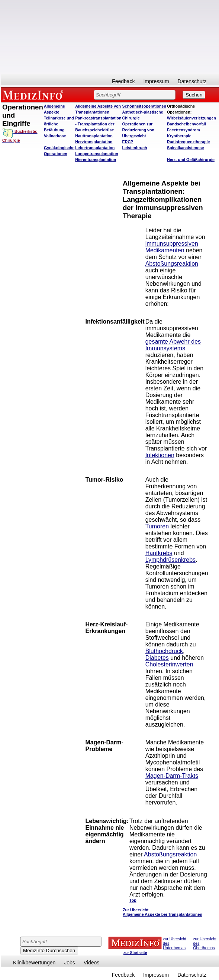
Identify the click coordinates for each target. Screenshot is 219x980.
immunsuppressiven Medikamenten (172, 247)
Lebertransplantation (95, 148)
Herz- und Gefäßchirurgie (191, 160)
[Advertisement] (109, 37)
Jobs (70, 963)
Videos (92, 963)
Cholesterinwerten (169, 664)
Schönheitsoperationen (144, 106)
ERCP (128, 142)
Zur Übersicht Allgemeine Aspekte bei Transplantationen (162, 912)
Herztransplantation (94, 142)
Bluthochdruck (164, 651)
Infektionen (160, 455)
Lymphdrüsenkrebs (170, 560)
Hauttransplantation (94, 136)
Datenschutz (192, 81)
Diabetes (157, 658)
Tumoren (157, 526)
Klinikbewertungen (34, 963)
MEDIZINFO (34, 95)
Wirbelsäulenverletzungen (191, 118)
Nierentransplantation (96, 160)
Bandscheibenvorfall (186, 124)
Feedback (123, 81)
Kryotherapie (179, 136)
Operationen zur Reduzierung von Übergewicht (138, 130)
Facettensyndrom (183, 130)
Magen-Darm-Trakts (172, 776)
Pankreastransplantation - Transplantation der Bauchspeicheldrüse (98, 124)
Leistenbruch (135, 148)
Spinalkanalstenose (186, 148)
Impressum (156, 81)
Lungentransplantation (96, 154)
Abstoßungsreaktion (172, 264)
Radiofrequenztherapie (188, 142)
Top (133, 900)
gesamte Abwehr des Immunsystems (173, 345)
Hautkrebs (159, 553)
